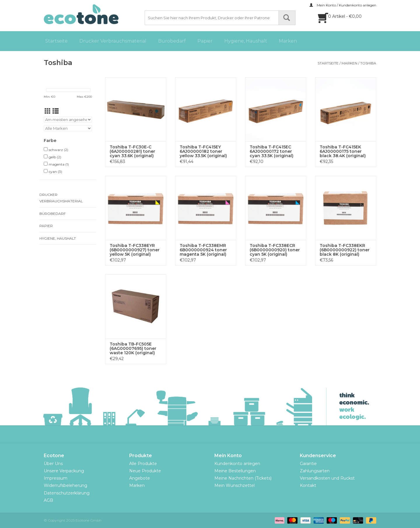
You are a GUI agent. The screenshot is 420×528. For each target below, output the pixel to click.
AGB (48, 500)
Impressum (56, 478)
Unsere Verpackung (64, 471)
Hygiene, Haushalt (246, 41)
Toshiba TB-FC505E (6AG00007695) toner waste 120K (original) (133, 349)
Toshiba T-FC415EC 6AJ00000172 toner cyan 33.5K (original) (272, 151)
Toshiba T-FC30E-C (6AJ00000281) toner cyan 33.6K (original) (132, 151)
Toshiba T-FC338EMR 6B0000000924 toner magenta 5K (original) (203, 250)
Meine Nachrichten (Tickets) (243, 478)
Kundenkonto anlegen (237, 464)
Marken (288, 41)
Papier (205, 41)
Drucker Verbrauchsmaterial (113, 41)
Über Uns (53, 464)
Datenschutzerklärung (67, 493)
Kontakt (308, 485)
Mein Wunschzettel (235, 485)
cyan (55, 172)
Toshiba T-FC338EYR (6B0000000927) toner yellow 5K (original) (135, 250)
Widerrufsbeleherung (65, 485)
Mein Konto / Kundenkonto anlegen (343, 5)
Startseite (56, 41)
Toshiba (368, 63)
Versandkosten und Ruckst (327, 478)
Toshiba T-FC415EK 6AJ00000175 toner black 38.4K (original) (343, 151)
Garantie (308, 464)
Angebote (140, 478)
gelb (55, 157)
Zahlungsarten (315, 471)
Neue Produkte (145, 471)
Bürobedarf (172, 41)
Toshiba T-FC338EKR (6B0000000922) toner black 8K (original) (345, 250)
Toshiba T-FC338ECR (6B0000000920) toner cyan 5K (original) (275, 250)
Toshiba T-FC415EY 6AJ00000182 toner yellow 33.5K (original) (203, 151)
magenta (59, 164)
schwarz (58, 150)
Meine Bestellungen (235, 471)
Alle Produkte (143, 464)
